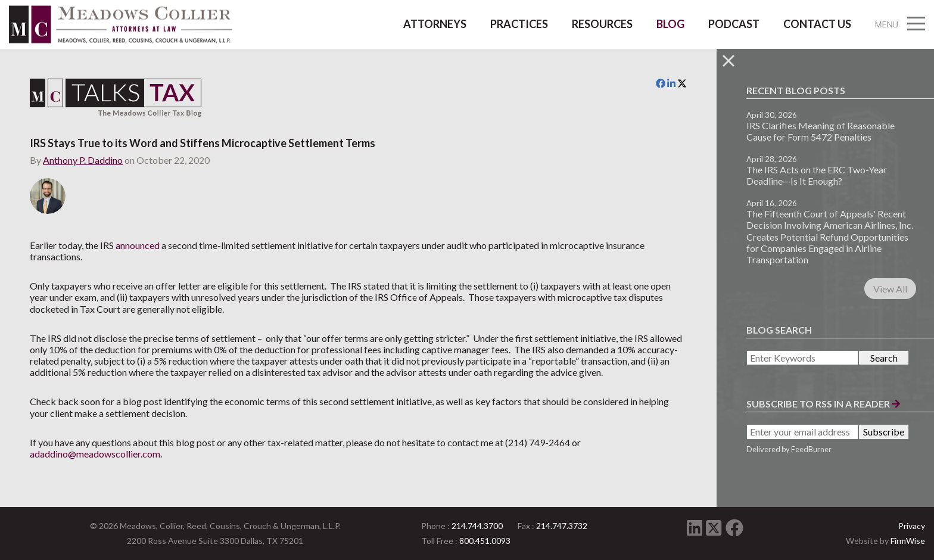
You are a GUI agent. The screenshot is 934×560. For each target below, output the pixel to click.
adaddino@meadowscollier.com (95, 454)
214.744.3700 (477, 526)
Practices (519, 24)
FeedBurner (811, 449)
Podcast (734, 24)
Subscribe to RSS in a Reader (823, 404)
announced (138, 245)
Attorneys (435, 24)
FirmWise (908, 541)
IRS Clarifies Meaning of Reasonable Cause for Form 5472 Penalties (821, 131)
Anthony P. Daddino (83, 160)
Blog (670, 24)
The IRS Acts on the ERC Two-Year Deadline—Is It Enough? (817, 175)
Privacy (912, 526)
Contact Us (817, 24)
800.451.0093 (485, 541)
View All (890, 289)
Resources (602, 24)
